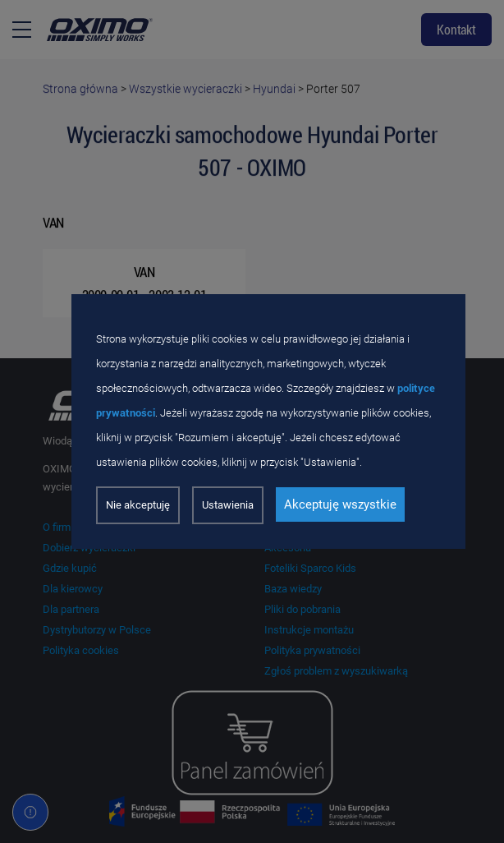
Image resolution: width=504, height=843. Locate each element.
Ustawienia (228, 505)
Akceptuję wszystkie (340, 504)
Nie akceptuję (138, 505)
